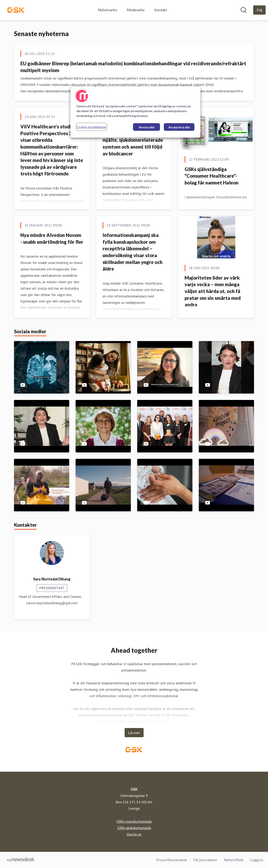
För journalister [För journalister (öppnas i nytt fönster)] (205, 860)
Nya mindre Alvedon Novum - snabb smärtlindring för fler (52, 238)
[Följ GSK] (259, 10)
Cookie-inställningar (91, 127)
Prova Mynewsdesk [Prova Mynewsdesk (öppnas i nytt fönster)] (172, 860)
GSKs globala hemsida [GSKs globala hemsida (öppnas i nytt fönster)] (134, 828)
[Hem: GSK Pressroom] (16, 10)
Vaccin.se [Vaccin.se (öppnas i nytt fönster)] (134, 834)
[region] (135, 112)
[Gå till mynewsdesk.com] (21, 860)
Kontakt (161, 10)
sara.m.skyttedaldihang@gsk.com (52, 603)
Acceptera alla (179, 127)
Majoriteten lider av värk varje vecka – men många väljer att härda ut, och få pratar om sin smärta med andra (213, 291)
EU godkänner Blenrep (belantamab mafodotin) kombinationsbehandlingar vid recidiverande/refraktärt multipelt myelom (133, 67)
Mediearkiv (136, 10)
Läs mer (134, 733)
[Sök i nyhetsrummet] (244, 10)
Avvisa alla (147, 127)
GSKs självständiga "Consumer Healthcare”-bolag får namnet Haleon (211, 176)
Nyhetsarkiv (108, 10)
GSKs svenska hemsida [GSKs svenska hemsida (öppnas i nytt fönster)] (134, 821)
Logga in (257, 860)
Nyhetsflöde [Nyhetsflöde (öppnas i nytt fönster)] (234, 860)
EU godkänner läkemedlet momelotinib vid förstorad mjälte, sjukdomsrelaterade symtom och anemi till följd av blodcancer (133, 140)
